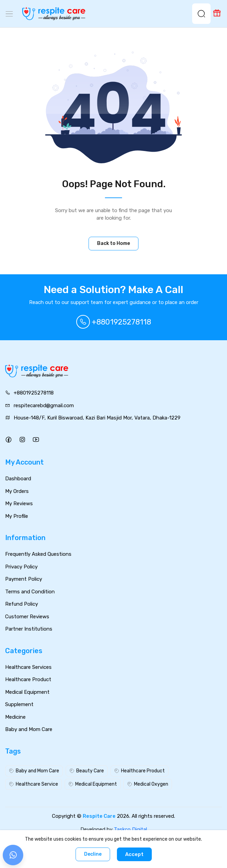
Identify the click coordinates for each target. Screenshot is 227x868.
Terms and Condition (30, 592)
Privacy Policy (21, 567)
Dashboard (18, 479)
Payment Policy (24, 579)
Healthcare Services (28, 667)
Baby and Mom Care (29, 729)
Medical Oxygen (148, 784)
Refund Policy (22, 604)
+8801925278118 (114, 322)
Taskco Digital (130, 829)
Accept (134, 854)
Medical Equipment (27, 692)
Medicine (15, 717)
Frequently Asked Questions (38, 554)
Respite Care (99, 816)
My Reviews (19, 504)
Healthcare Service (34, 784)
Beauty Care (87, 771)
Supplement (19, 704)
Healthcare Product (28, 679)
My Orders (17, 491)
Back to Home (113, 243)
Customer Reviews (27, 617)
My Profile (17, 516)
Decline (93, 854)
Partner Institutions (29, 629)
